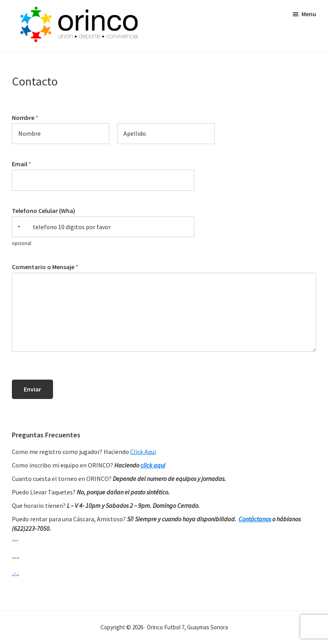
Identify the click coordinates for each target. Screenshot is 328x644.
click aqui (153, 465)
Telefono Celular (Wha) (44, 211)
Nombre (25, 118)
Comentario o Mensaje (45, 267)
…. (16, 555)
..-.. (15, 573)
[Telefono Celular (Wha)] (103, 227)
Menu (309, 14)
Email (22, 164)
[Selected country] (17, 227)
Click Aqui (143, 452)
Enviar (32, 389)
